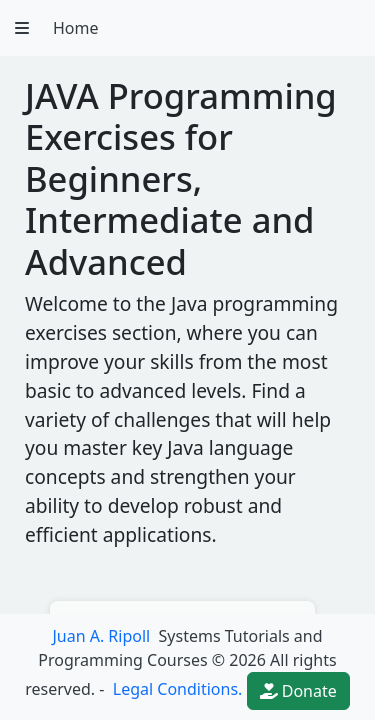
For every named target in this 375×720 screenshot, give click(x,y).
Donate (298, 691)
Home (76, 28)
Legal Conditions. (176, 689)
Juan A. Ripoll (101, 636)
